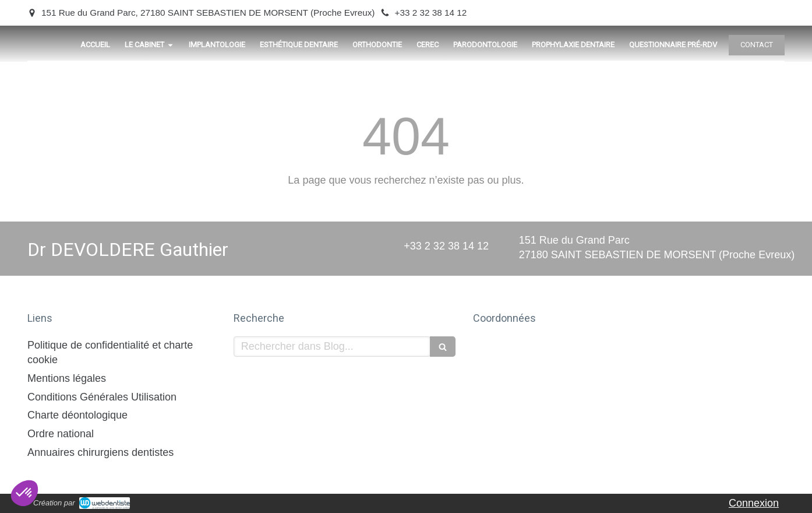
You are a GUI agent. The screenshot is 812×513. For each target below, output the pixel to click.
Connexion (754, 503)
